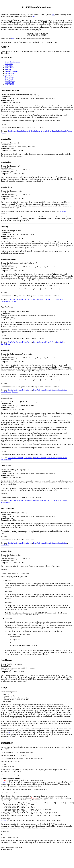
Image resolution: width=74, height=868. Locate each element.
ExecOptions (9, 83)
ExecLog (8, 69)
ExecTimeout (10, 85)
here (53, 15)
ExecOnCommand (11, 71)
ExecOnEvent (10, 77)
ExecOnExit (9, 79)
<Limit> (4, 133)
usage (13, 39)
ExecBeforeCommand (13, 62)
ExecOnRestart (10, 81)
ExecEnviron (9, 68)
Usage (4, 693)
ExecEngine (9, 66)
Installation (7, 750)
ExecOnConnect (11, 73)
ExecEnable (9, 64)
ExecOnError (10, 75)
